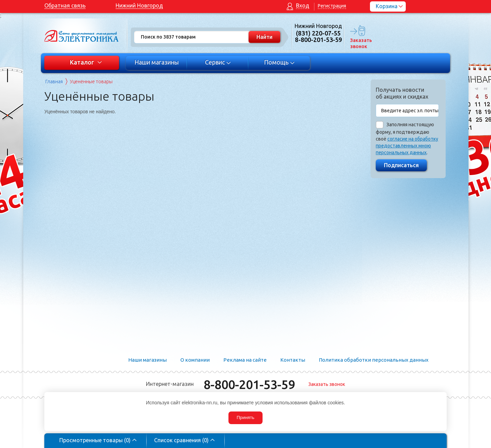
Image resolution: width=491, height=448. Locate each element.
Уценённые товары (91, 82)
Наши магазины (157, 62)
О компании (195, 360)
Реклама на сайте (245, 360)
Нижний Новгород (139, 5)
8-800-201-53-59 (249, 384)
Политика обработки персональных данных (374, 360)
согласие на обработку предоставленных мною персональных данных (407, 146)
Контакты (293, 360)
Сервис (218, 62)
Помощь (279, 62)
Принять (245, 417)
